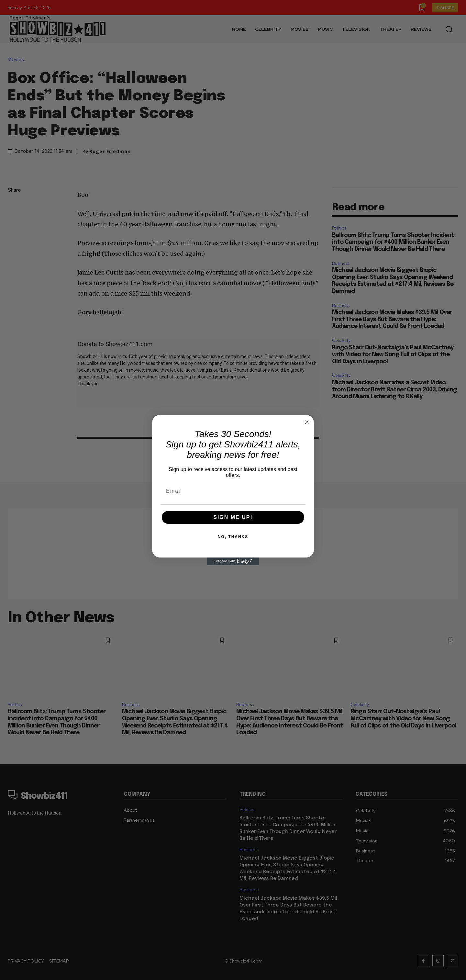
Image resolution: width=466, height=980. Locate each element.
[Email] (233, 491)
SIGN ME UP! (233, 517)
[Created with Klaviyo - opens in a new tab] (233, 561)
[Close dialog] (307, 422)
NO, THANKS (233, 537)
